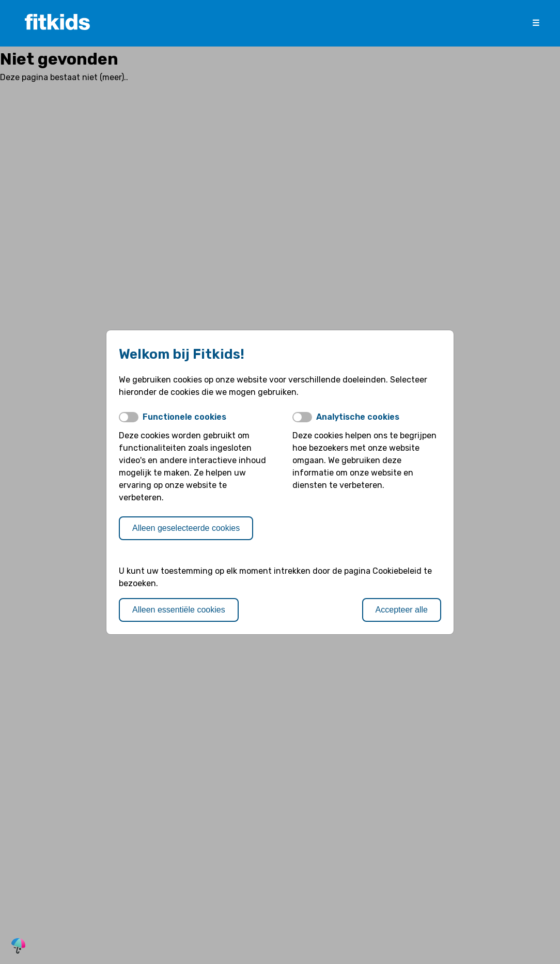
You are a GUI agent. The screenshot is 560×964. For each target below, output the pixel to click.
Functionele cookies (184, 417)
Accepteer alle (402, 610)
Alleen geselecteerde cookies (186, 528)
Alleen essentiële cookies (179, 610)
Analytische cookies (358, 417)
